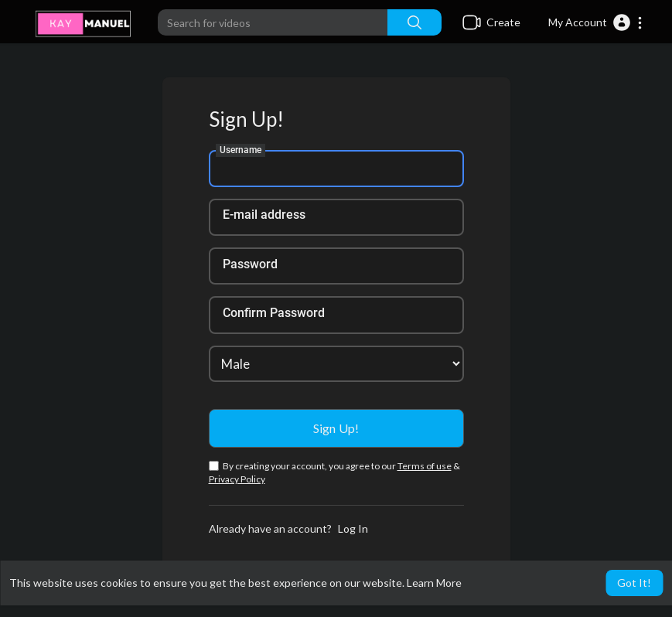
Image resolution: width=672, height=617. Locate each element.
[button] (596, 22)
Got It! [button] (634, 583)
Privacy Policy (237, 479)
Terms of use (425, 466)
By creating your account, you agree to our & (334, 472)
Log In (353, 528)
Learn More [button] (434, 583)
